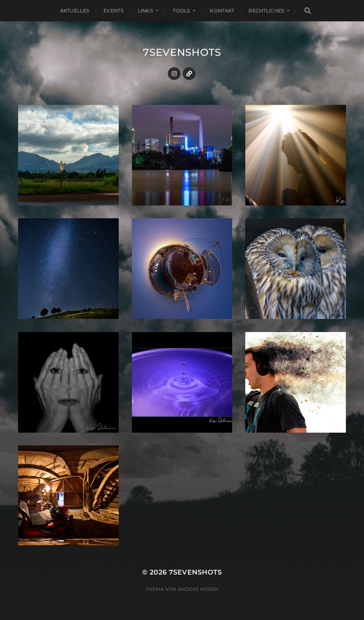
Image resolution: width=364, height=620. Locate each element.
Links (146, 11)
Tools (182, 11)
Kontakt (222, 11)
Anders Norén (198, 589)
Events (114, 11)
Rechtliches (266, 11)
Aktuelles (75, 11)
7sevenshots (182, 52)
